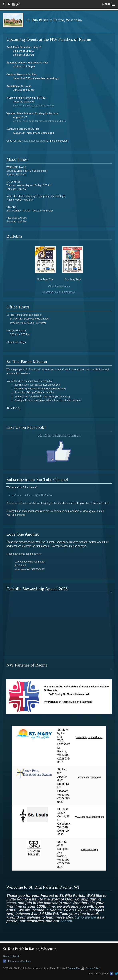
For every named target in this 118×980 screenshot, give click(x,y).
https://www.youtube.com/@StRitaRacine (30, 495)
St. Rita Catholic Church (59, 435)
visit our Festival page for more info (33, 106)
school (66, 921)
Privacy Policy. (93, 968)
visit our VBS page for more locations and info (39, 121)
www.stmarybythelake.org (89, 737)
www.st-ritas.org (89, 849)
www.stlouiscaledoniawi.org (89, 817)
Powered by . (76, 968)
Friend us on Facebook (17, 961)
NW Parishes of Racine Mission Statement (68, 702)
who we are (86, 917)
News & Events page (33, 141)
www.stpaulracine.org (89, 777)
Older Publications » (59, 286)
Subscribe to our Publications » (59, 292)
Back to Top (11, 956)
